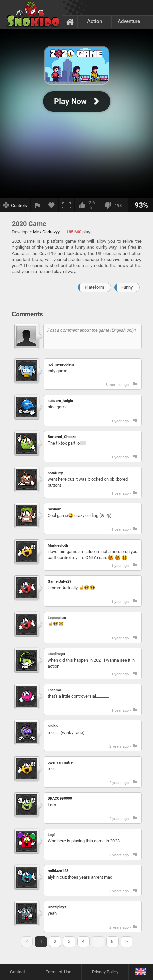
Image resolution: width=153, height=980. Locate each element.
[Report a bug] (38, 205)
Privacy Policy (105, 972)
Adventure (129, 21)
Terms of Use (58, 972)
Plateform (94, 287)
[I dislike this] (114, 205)
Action (95, 21)
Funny (127, 287)
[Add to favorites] (52, 205)
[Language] (141, 972)
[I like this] (88, 205)
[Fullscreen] (67, 205)
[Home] (70, 22)
